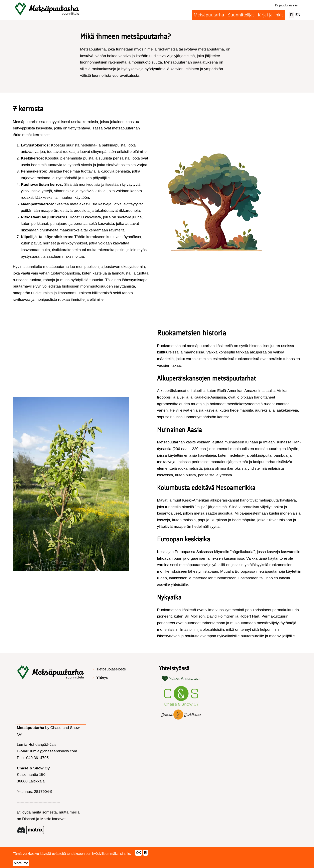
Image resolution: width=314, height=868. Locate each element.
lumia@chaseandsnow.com (54, 751)
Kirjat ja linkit (270, 15)
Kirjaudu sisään (287, 5)
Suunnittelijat (241, 15)
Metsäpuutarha (209, 15)
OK (138, 855)
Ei (145, 855)
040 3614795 (37, 758)
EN (298, 15)
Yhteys (102, 677)
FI (292, 15)
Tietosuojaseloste (111, 669)
